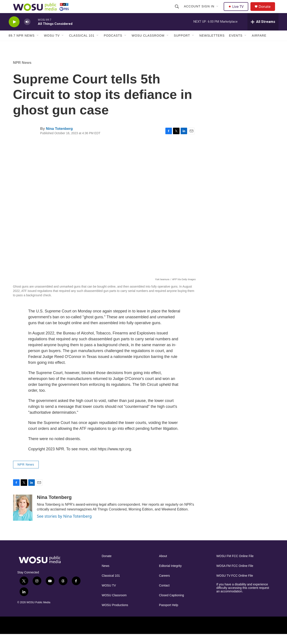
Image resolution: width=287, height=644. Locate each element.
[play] (14, 32)
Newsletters (212, 45)
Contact (164, 595)
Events (236, 45)
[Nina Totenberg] (23, 517)
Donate (267, 11)
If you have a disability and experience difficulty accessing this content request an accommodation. (243, 598)
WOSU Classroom (148, 45)
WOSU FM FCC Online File (235, 566)
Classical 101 (82, 45)
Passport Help (169, 615)
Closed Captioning (171, 605)
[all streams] (263, 32)
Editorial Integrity (170, 576)
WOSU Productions (115, 615)
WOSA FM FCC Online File (235, 576)
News (106, 576)
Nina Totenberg (59, 138)
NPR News (22, 72)
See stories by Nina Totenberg (64, 526)
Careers (164, 586)
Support (182, 45)
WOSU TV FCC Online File (235, 586)
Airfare (259, 45)
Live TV (237, 11)
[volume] (27, 32)
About (163, 566)
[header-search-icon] (178, 11)
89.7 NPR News (22, 45)
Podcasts (113, 45)
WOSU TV (52, 45)
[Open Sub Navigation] (218, 11)
